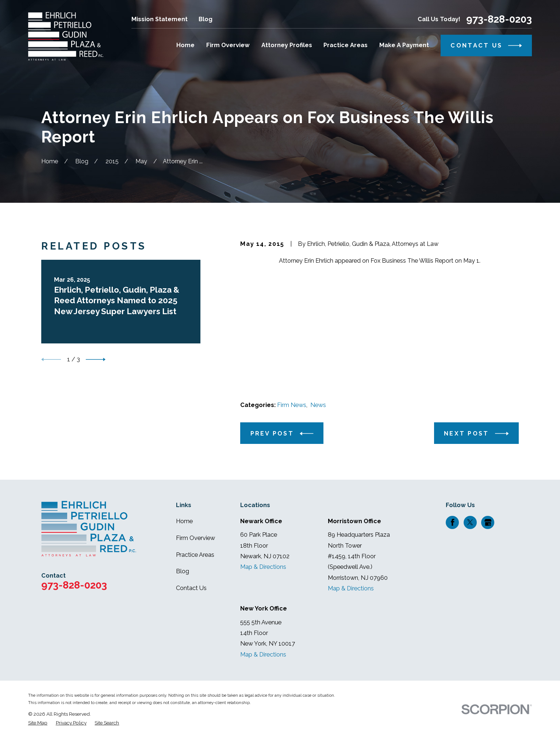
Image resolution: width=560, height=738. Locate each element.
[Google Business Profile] (488, 522)
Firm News (292, 405)
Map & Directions (263, 567)
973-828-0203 (499, 19)
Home (184, 521)
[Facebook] (453, 522)
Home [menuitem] (185, 45)
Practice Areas (195, 555)
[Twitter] (470, 522)
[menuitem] (38, 723)
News (318, 405)
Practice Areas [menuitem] (346, 45)
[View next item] (96, 360)
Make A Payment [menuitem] (404, 45)
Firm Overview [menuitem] (228, 45)
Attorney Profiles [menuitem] (287, 45)
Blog (206, 19)
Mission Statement (160, 19)
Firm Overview (195, 538)
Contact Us (191, 588)
